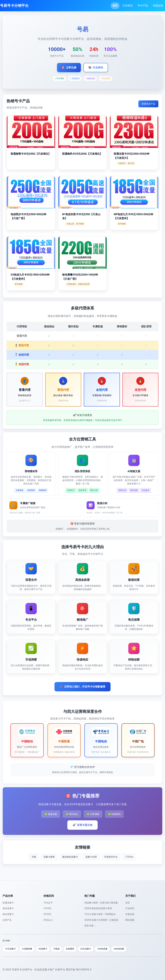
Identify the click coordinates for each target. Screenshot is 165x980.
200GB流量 (119, 949)
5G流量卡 (43, 949)
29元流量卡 (86, 949)
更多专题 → (90, 926)
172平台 (129, 857)
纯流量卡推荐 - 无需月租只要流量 (101, 903)
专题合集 (158, 6)
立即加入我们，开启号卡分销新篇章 (82, 687)
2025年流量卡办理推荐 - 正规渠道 (101, 920)
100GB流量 (102, 949)
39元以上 (48, 920)
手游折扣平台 (111, 857)
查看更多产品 (148, 104)
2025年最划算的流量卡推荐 (98, 908)
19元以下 (48, 903)
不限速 (57, 949)
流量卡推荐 (49, 857)
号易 (34, 857)
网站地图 (130, 920)
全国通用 (70, 949)
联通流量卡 (8, 903)
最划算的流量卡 (70, 857)
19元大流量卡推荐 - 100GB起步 (100, 914)
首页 (115, 6)
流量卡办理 (91, 857)
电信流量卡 (8, 908)
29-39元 (47, 914)
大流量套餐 (27, 949)
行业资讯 (128, 6)
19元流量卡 (10, 949)
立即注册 (69, 68)
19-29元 (47, 908)
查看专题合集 (82, 825)
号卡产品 (143, 6)
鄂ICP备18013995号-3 (79, 970)
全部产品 (7, 920)
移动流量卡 (8, 914)
